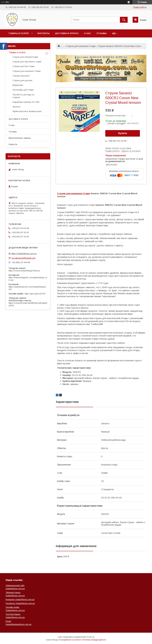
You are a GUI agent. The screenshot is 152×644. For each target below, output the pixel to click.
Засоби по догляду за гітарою (23, 96)
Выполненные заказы (20, 138)
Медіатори (18, 85)
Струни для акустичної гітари (27, 62)
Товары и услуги (19, 33)
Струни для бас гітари (23, 66)
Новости (13, 144)
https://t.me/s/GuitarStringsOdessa (24, 271)
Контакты (43, 33)
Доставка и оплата (67, 33)
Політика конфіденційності (94, 640)
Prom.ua (91, 637)
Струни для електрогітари (25, 57)
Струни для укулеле (22, 80)
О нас (87, 33)
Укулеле (16, 107)
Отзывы (102, 33)
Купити (123, 133)
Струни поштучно (21, 76)
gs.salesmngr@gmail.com (23, 258)
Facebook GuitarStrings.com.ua (20, 603)
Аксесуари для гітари (23, 90)
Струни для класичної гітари (81, 46)
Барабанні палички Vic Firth (26, 102)
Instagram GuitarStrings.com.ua (20, 599)
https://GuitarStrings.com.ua (24, 254)
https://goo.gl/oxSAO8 (35, 294)
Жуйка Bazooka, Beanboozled (27, 111)
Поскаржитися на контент (70, 640)
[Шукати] (124, 20)
